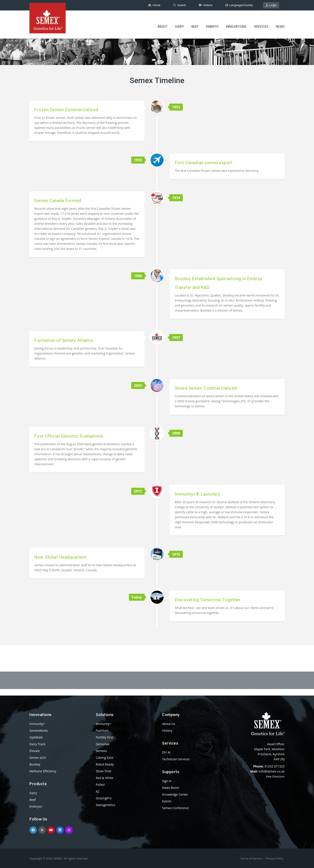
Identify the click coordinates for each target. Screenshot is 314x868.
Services (261, 23)
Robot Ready (105, 764)
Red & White (104, 778)
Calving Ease (105, 758)
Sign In (167, 781)
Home (154, 5)
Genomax (103, 744)
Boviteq (35, 764)
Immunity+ (37, 724)
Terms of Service (251, 858)
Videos (206, 5)
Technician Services (176, 759)
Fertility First (104, 737)
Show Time (103, 771)
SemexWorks (39, 731)
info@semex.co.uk (272, 771)
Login (271, 5)
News (280, 23)
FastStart (102, 731)
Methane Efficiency (43, 771)
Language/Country (239, 5)
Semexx (101, 751)
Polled (100, 785)
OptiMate (36, 737)
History (167, 731)
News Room (171, 788)
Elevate (35, 751)
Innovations (236, 23)
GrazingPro (104, 798)
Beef (195, 23)
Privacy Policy (275, 858)
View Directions (275, 777)
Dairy (180, 23)
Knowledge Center (175, 794)
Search (180, 5)
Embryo (212, 23)
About (163, 23)
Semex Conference (175, 808)
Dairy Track (37, 744)
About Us (169, 724)
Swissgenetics (105, 805)
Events (167, 801)
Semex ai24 (38, 758)
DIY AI (166, 752)
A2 (98, 791)
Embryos (36, 806)
